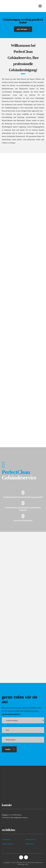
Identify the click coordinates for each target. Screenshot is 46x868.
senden (10, 749)
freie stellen (30, 844)
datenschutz (30, 839)
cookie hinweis (8, 844)
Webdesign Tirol (23, 864)
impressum (6, 839)
